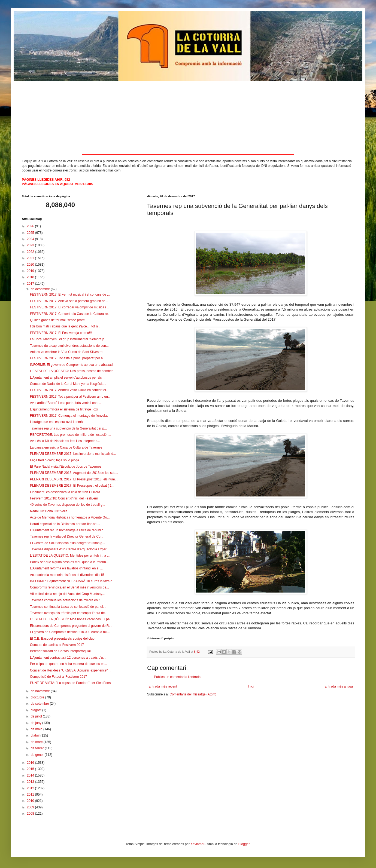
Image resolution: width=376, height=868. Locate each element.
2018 (31, 277)
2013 (31, 782)
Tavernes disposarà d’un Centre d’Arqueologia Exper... (69, 549)
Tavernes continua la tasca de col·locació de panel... (68, 607)
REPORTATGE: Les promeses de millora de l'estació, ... (71, 435)
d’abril (36, 735)
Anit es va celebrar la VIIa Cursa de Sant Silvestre (66, 352)
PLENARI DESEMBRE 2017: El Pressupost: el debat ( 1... (72, 486)
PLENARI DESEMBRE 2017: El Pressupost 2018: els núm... (74, 479)
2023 (31, 245)
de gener (38, 755)
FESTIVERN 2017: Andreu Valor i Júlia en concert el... (69, 390)
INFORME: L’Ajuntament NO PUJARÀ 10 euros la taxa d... (72, 581)
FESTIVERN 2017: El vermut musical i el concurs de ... (70, 295)
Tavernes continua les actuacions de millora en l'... (66, 600)
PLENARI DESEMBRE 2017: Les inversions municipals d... (73, 454)
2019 (31, 271)
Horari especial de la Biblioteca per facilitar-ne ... (65, 524)
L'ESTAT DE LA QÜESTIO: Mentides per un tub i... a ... (70, 556)
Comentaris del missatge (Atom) (193, 694)
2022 (31, 252)
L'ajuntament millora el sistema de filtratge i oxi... (65, 409)
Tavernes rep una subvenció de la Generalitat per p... (68, 428)
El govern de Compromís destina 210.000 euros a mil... (70, 632)
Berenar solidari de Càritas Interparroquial (60, 651)
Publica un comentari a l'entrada (177, 677)
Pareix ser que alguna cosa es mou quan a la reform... (69, 562)
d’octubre (38, 697)
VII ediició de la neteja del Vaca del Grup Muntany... (67, 594)
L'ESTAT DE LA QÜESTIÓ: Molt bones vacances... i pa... (71, 619)
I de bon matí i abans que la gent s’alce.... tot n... (65, 326)
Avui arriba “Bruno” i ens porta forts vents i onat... (66, 403)
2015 (31, 769)
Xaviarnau (198, 844)
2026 (31, 226)
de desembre (41, 289)
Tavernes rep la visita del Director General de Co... (67, 536)
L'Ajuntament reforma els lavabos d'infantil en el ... (66, 568)
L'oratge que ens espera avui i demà (56, 422)
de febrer (38, 748)
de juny (37, 723)
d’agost (37, 710)
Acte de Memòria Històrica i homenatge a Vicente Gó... (70, 517)
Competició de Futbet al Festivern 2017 (58, 677)
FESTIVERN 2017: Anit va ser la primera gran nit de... (69, 301)
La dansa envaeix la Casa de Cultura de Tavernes (66, 447)
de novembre (41, 691)
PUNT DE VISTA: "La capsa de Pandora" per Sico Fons (70, 683)
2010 (31, 801)
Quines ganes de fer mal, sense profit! (58, 320)
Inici (251, 686)
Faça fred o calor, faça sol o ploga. (55, 460)
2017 (31, 284)
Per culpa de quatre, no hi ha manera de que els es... (69, 664)
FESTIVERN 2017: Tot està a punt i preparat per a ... (68, 358)
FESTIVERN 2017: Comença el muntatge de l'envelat (69, 416)
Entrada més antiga (339, 686)
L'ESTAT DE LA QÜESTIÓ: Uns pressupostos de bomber (71, 371)
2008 (31, 814)
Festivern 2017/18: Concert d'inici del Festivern (64, 498)
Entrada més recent (163, 686)
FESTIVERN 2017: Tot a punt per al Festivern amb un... (70, 397)
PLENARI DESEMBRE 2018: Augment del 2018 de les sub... (74, 473)
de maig (37, 729)
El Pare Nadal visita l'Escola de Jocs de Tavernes (66, 467)
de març (37, 742)
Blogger (244, 844)
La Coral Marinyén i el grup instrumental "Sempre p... (68, 339)
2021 (31, 258)
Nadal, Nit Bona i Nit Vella (49, 511)
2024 (31, 239)
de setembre (40, 704)
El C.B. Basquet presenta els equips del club (62, 639)
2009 (31, 807)
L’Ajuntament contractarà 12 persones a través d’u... (68, 658)
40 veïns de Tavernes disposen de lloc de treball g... (68, 505)
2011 (31, 795)
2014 (31, 775)
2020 (31, 265)
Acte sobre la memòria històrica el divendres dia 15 (67, 575)
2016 (31, 763)
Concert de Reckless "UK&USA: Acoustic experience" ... (71, 670)
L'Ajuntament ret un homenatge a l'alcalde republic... (68, 530)
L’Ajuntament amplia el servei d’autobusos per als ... (68, 378)
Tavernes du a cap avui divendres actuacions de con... (69, 346)
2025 (31, 233)
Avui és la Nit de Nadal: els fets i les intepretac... (65, 441)
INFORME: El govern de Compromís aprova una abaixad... (73, 365)
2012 (31, 788)
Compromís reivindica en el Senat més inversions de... (69, 587)
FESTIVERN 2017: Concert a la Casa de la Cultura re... (70, 314)
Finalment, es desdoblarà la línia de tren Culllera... (66, 492)
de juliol (37, 716)
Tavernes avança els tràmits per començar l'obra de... (69, 613)
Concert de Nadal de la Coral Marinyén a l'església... (68, 384)
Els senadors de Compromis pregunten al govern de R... (71, 626)
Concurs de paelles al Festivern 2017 (57, 645)
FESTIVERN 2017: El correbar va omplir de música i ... (70, 307)
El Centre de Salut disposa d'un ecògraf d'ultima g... (67, 543)
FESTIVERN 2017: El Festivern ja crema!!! (61, 333)
